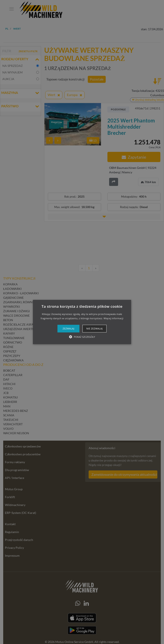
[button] (82, 322)
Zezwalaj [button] (68, 328)
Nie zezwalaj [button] (94, 328)
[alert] (82, 322)
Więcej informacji (113, 318)
